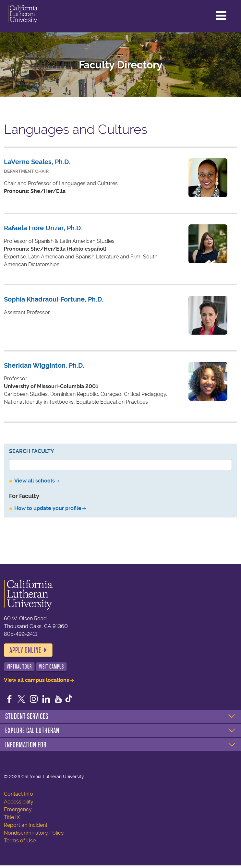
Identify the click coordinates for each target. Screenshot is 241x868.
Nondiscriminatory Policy (34, 833)
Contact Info (18, 794)
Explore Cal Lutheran (32, 731)
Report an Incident (26, 825)
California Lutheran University (32, 14)
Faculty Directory (121, 65)
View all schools (35, 481)
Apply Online (25, 650)
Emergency (18, 809)
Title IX (12, 817)
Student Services (27, 716)
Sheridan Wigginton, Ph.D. (44, 366)
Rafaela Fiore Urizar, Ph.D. (43, 228)
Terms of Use (20, 841)
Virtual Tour (19, 667)
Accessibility (19, 802)
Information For (26, 745)
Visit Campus (51, 667)
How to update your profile (48, 508)
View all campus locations (36, 680)
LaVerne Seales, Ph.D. (37, 162)
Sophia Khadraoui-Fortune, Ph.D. (54, 299)
